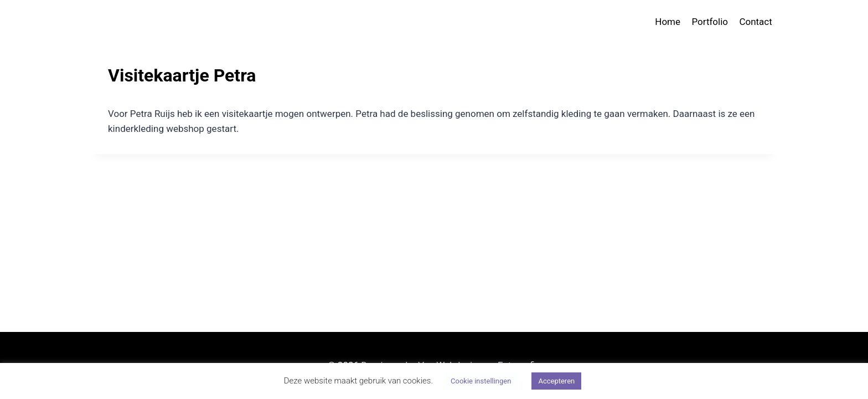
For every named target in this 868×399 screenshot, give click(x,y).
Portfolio (710, 22)
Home (668, 22)
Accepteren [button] (556, 381)
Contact (755, 22)
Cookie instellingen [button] (481, 381)
